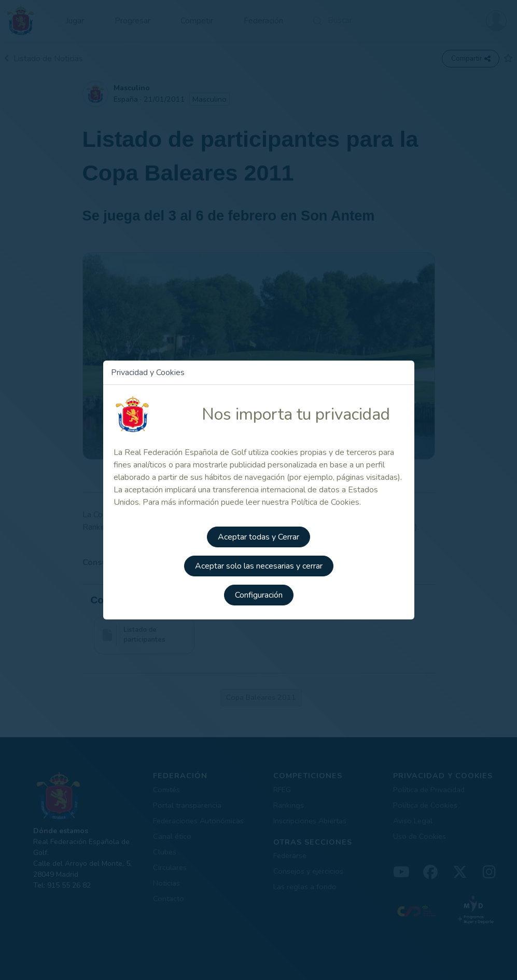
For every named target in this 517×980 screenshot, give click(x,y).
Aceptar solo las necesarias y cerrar (259, 566)
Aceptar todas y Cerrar (258, 537)
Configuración (259, 595)
